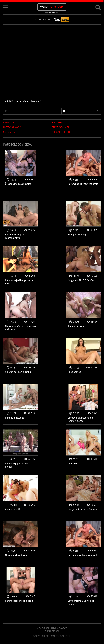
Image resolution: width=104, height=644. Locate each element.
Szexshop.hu (9, 132)
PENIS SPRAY (58, 123)
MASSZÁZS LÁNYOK (12, 127)
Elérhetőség (52, 631)
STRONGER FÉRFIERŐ (61, 132)
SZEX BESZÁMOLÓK (61, 127)
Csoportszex (21, 170)
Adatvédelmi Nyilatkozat (52, 628)
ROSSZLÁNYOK (10, 123)
